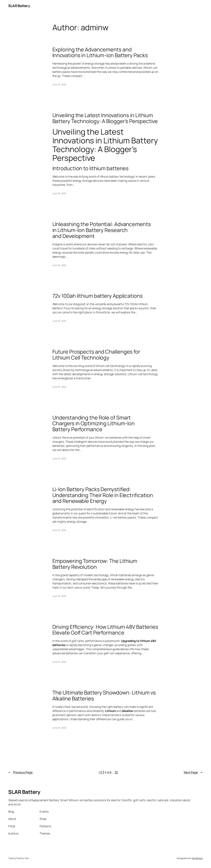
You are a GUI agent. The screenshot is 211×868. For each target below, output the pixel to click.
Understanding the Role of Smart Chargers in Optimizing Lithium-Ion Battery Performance (94, 424)
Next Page (193, 772)
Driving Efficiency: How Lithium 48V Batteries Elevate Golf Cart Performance (105, 630)
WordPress (197, 858)
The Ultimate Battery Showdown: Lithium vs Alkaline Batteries (104, 696)
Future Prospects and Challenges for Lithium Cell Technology (96, 355)
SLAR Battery (19, 6)
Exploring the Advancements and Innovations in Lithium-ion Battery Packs (100, 52)
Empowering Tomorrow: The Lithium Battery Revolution (95, 564)
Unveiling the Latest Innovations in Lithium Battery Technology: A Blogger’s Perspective (105, 118)
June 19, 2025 (59, 84)
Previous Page (20, 772)
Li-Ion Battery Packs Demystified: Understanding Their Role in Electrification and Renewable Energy (103, 495)
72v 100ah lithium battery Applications (98, 296)
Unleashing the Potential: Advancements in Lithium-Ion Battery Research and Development (102, 230)
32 (116, 772)
